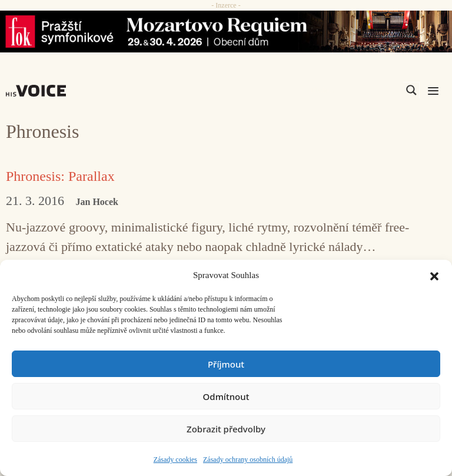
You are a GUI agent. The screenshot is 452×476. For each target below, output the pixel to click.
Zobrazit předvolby (226, 429)
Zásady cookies (175, 460)
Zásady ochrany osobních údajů (248, 460)
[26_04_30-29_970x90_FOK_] (226, 32)
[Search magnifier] (411, 90)
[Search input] (355, 90)
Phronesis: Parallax (60, 176)
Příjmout (226, 364)
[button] (434, 275)
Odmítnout (226, 396)
